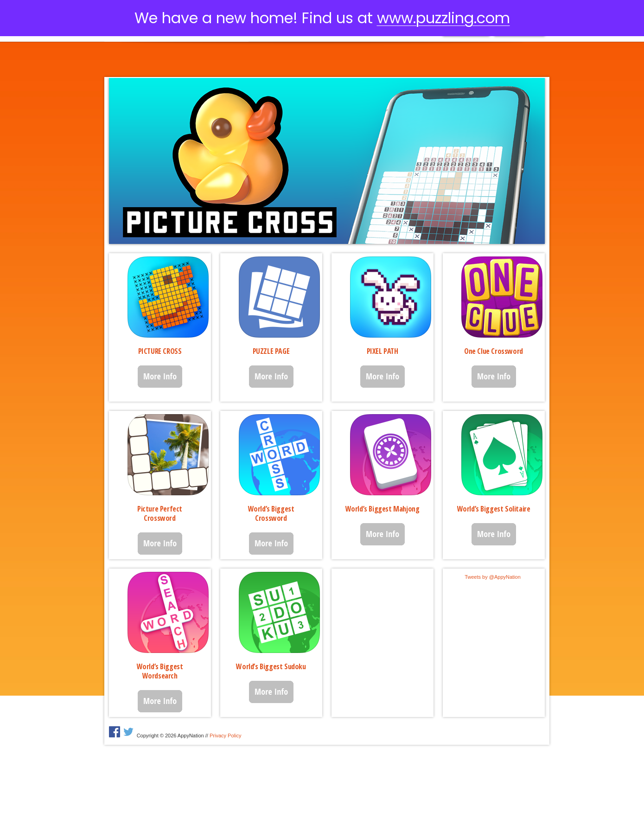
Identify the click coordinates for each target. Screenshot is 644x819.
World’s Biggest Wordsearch (160, 671)
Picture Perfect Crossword (160, 513)
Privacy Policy (225, 736)
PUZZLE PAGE (271, 351)
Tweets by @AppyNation (493, 577)
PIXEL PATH (383, 351)
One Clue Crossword (494, 351)
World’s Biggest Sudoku (271, 666)
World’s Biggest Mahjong (383, 509)
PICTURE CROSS (160, 351)
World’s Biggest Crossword (271, 513)
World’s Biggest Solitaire (494, 509)
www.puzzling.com (443, 18)
